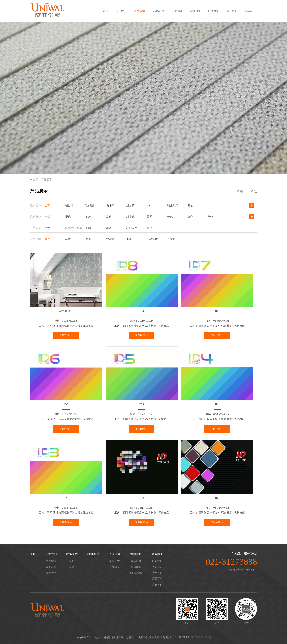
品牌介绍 (51, 561)
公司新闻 (136, 567)
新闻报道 (195, 11)
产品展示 (139, 11)
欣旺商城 (232, 11)
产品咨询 (157, 573)
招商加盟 (177, 11)
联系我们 (214, 11)
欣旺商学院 (136, 573)
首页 (106, 11)
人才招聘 (157, 567)
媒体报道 (136, 561)
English (249, 11)
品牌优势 (115, 561)
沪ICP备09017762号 (200, 637)
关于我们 (121, 11)
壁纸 (72, 567)
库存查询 (157, 585)
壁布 (72, 561)
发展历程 (51, 573)
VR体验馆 (158, 11)
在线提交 (115, 567)
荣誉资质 (51, 567)
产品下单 (157, 579)
